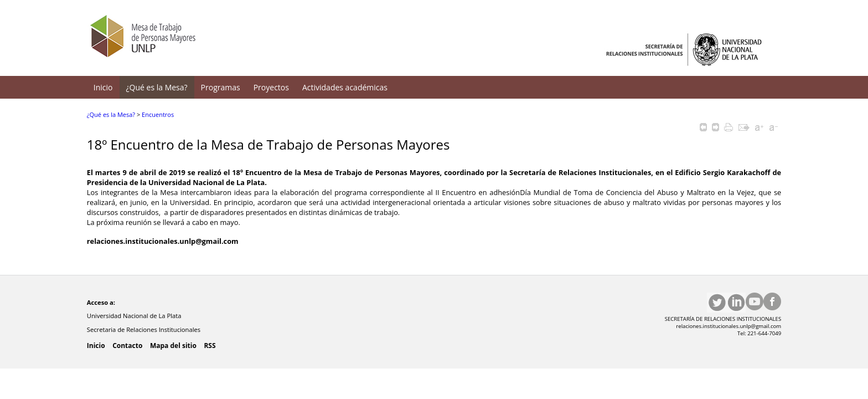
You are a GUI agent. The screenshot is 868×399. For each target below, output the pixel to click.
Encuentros (158, 114)
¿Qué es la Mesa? (157, 87)
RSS (210, 346)
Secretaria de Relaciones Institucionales (144, 329)
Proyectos (271, 87)
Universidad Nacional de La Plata (135, 316)
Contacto (127, 346)
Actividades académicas (345, 87)
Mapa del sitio (173, 346)
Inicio (103, 87)
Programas (221, 87)
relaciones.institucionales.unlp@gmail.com (163, 241)
